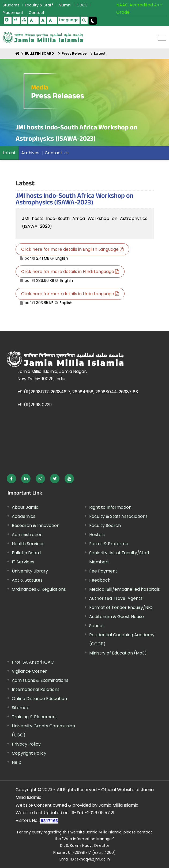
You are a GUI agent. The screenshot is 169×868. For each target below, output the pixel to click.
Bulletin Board (26, 553)
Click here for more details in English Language (72, 249)
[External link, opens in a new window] (11, 479)
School (96, 626)
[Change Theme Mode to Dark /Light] (93, 21)
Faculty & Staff (39, 5)
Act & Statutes (27, 580)
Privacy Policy (26, 744)
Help (17, 762)
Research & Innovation (36, 525)
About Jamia (25, 507)
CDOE (82, 5)
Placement (13, 13)
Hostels (97, 535)
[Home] (18, 53)
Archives (30, 153)
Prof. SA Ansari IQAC (33, 662)
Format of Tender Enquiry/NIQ (121, 607)
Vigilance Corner (29, 671)
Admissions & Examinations (40, 680)
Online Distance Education (39, 699)
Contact (37, 13)
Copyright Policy (29, 753)
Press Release (74, 53)
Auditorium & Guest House (117, 617)
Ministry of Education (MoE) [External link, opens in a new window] (118, 653)
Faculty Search (105, 525)
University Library (30, 571)
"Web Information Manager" (88, 839)
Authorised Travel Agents (116, 598)
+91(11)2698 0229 (35, 405)
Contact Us (57, 153)
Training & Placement (35, 717)
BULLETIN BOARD (40, 53)
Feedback (100, 580)
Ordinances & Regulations (39, 589)
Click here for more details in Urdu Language (70, 294)
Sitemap (21, 708)
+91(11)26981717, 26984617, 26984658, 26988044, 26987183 (78, 392)
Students (11, 5)
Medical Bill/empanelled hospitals (125, 589)
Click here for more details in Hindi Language (70, 272)
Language (69, 20)
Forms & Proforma (109, 544)
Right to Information (110, 507)
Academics (24, 516)
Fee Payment (103, 571)
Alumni (65, 5)
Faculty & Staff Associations (118, 516)
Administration (27, 535)
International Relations (36, 689)
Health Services (28, 544)
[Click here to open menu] (162, 38)
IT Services (23, 562)
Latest (100, 53)
